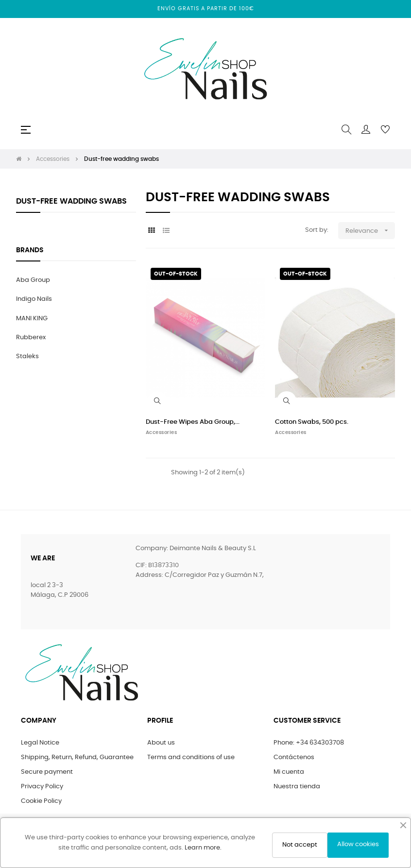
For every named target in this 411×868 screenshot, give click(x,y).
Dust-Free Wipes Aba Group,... (193, 422)
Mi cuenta (289, 772)
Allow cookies (358, 844)
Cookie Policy (41, 801)
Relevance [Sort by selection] (370, 231)
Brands (30, 250)
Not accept (300, 845)
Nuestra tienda (297, 787)
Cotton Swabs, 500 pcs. (312, 422)
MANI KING (32, 319)
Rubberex (31, 338)
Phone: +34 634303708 (309, 743)
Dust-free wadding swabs (71, 201)
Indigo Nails (34, 299)
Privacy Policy (42, 787)
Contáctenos (294, 757)
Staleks (27, 356)
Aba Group (33, 280)
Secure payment (47, 772)
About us (161, 743)
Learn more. (203, 848)
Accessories (162, 433)
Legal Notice (40, 743)
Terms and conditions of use (191, 757)
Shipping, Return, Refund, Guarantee (77, 757)
